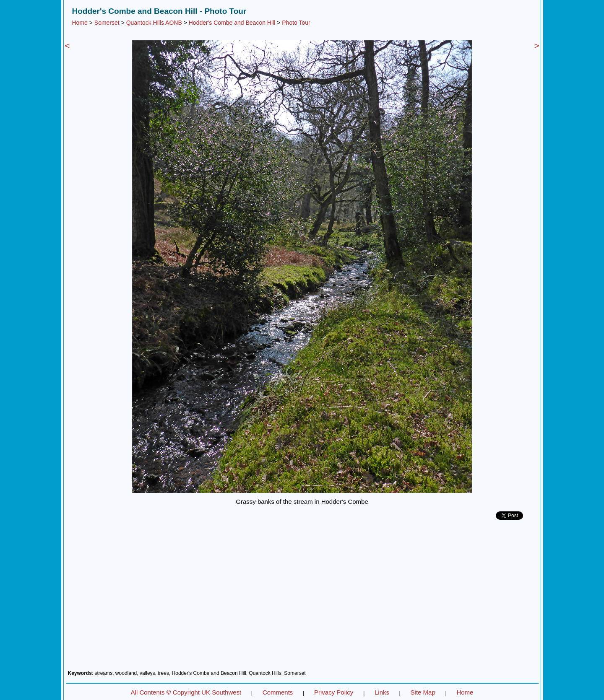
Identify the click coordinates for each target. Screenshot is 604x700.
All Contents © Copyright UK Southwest (186, 692)
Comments (278, 692)
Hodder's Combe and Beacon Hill (232, 23)
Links (382, 692)
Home (80, 23)
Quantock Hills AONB (154, 23)
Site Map (423, 692)
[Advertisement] (302, 598)
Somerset (107, 23)
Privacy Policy (334, 692)
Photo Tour (296, 23)
